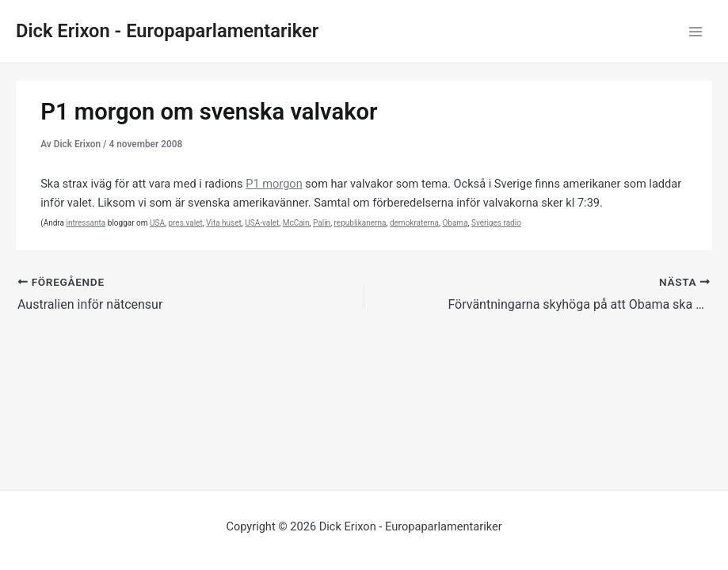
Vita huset (224, 223)
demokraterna (414, 223)
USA (157, 223)
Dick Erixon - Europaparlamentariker (167, 31)
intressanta (86, 223)
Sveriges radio (496, 223)
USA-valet (262, 223)
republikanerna (360, 223)
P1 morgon (274, 184)
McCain (296, 223)
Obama (455, 223)
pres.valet (185, 223)
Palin (322, 223)
